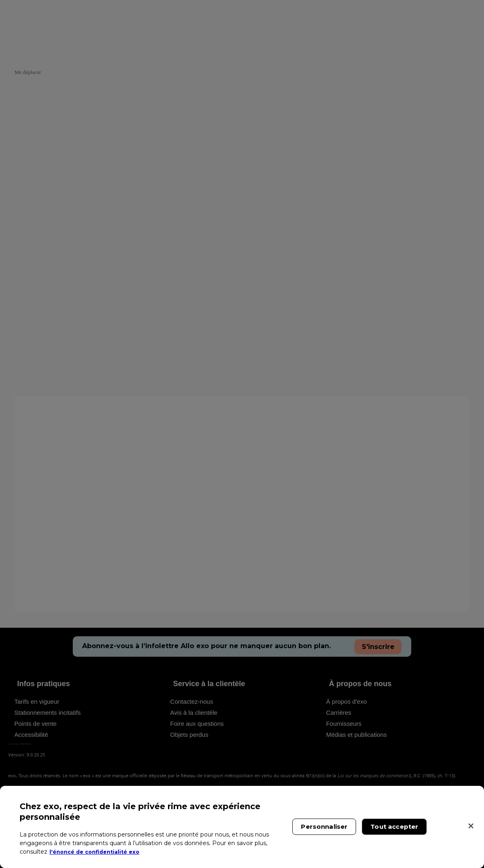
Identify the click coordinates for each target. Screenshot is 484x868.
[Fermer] (471, 826)
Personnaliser (324, 827)
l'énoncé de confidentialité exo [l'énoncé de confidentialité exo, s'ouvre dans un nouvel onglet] (99, 852)
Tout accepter (394, 827)
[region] (242, 827)
